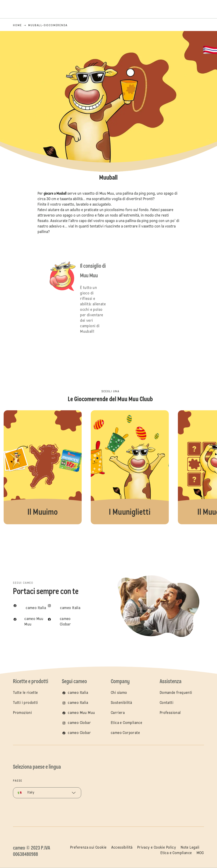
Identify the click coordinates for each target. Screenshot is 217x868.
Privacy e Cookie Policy (157, 848)
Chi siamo (119, 693)
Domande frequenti (176, 693)
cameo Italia (78, 693)
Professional (170, 713)
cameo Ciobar (79, 723)
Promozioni (22, 713)
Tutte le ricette (25, 693)
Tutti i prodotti (25, 703)
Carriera (118, 713)
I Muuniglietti (130, 467)
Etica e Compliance (126, 723)
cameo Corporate (125, 733)
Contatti (167, 703)
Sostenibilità (121, 703)
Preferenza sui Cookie (88, 848)
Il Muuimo (43, 467)
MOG (200, 853)
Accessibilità (122, 848)
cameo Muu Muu (81, 713)
